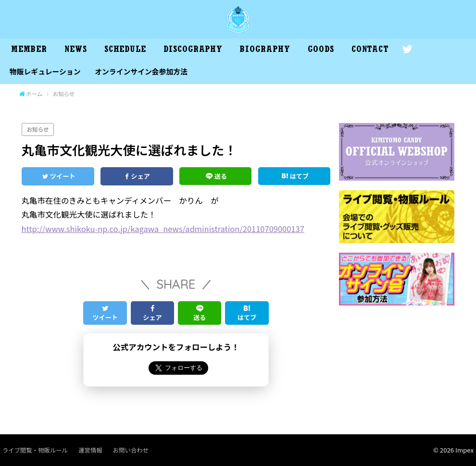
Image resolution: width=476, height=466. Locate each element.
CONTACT (370, 50)
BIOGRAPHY (265, 50)
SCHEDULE (125, 50)
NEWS (76, 50)
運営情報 (90, 450)
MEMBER (29, 50)
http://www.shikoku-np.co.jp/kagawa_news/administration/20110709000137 (163, 229)
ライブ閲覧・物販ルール (35, 450)
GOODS (321, 50)
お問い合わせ (131, 450)
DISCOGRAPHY (193, 50)
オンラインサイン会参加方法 (141, 71)
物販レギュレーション (45, 71)
